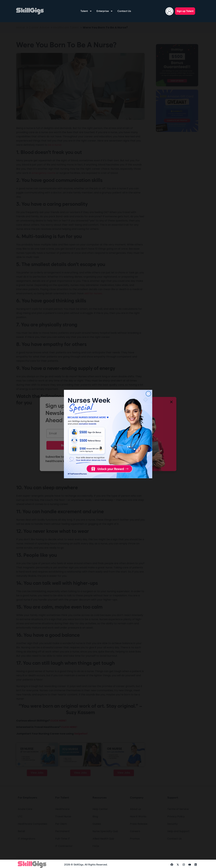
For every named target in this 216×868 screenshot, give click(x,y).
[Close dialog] (148, 394)
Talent (86, 11)
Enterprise (105, 11)
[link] (108, 434)
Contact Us (124, 11)
